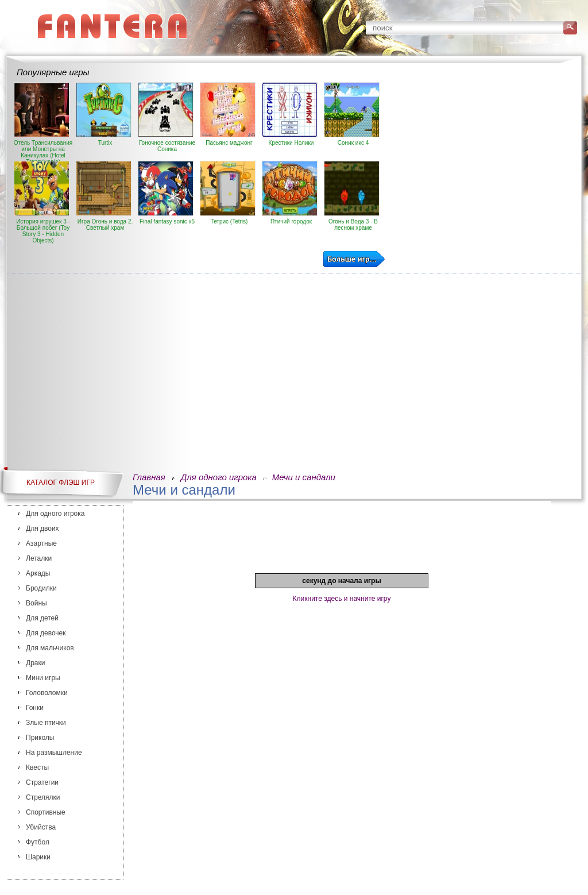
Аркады (38, 573)
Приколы (40, 738)
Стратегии (42, 782)
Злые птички (46, 723)
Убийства (41, 827)
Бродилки (41, 588)
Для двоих (42, 528)
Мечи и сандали (304, 477)
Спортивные (46, 812)
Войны (36, 603)
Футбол (38, 842)
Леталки (39, 558)
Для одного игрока (55, 514)
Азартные (41, 543)
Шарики (38, 857)
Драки (35, 663)
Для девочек (46, 633)
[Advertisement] (482, 163)
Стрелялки (43, 797)
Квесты (37, 767)
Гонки (35, 708)
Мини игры (43, 678)
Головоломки (47, 693)
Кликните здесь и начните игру (342, 599)
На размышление (54, 753)
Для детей (42, 618)
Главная (149, 477)
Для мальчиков (50, 648)
